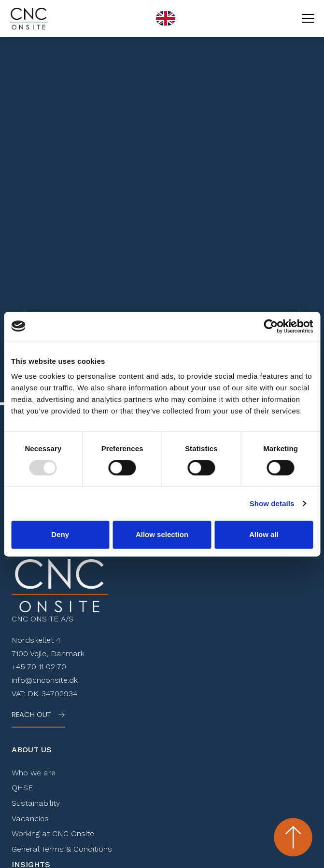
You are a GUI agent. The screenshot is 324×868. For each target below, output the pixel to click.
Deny (60, 534)
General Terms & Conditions (62, 849)
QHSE (22, 788)
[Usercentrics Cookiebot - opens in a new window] (271, 326)
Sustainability (36, 803)
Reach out (31, 714)
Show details (272, 503)
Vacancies (30, 819)
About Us (32, 750)
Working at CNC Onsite (53, 834)
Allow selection (162, 534)
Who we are (34, 773)
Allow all (264, 534)
